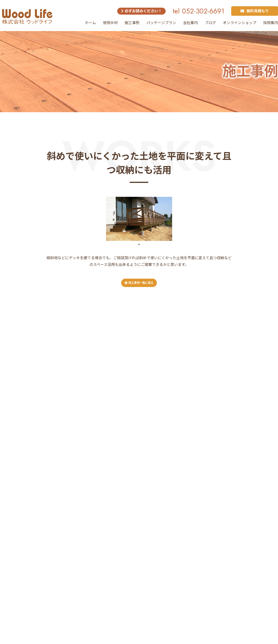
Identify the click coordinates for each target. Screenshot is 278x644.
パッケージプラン (161, 23)
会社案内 (190, 23)
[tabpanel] (139, 219)
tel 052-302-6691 (198, 11)
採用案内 (271, 23)
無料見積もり (255, 11)
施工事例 (132, 23)
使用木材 (110, 23)
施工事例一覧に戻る (139, 283)
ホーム (90, 23)
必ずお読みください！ (141, 11)
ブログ (210, 23)
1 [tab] (139, 244)
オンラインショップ (240, 23)
